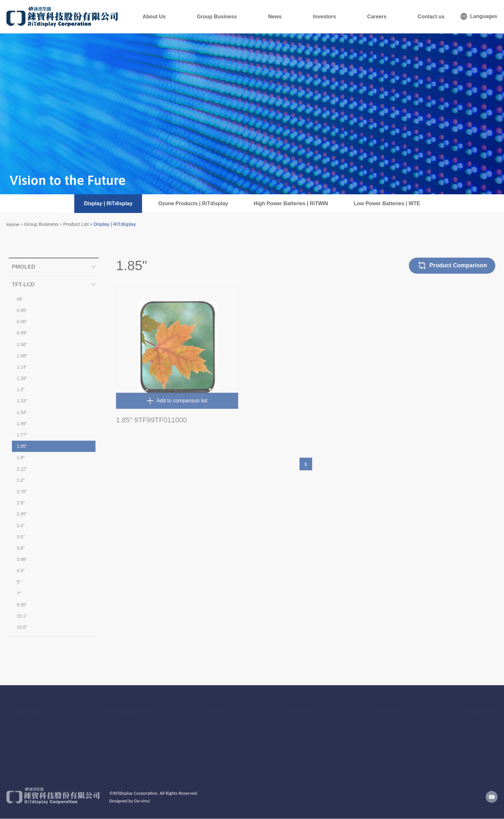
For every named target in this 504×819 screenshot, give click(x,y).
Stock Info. (295, 731)
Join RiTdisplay (389, 741)
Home (13, 224)
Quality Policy (119, 741)
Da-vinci (142, 806)
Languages (484, 16)
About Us (204, 16)
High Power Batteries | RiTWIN (291, 203)
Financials (294, 722)
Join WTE (384, 759)
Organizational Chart (30, 759)
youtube (490, 803)
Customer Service (476, 731)
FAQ (289, 759)
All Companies (473, 722)
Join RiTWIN (387, 750)
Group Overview (26, 750)
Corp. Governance (302, 741)
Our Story (20, 722)
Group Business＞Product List (56, 224)
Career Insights (389, 722)
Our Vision (21, 731)
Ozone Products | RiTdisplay (193, 203)
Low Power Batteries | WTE (387, 203)
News (308, 16)
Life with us (386, 731)
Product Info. (118, 722)
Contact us (436, 16)
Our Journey (23, 741)
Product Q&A (118, 731)
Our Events (295, 750)
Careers (390, 16)
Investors (347, 16)
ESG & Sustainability (31, 768)
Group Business (259, 16)
